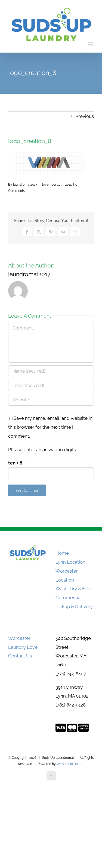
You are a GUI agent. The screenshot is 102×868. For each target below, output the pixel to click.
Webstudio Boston (70, 764)
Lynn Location (70, 562)
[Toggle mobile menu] (91, 44)
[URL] (51, 400)
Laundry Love (23, 647)
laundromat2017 (25, 185)
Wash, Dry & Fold (74, 589)
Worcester (19, 638)
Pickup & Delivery (74, 606)
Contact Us (20, 656)
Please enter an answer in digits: (42, 450)
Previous (85, 116)
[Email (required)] (51, 385)
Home (62, 553)
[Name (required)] (51, 371)
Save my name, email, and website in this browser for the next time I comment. (50, 427)
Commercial (69, 598)
